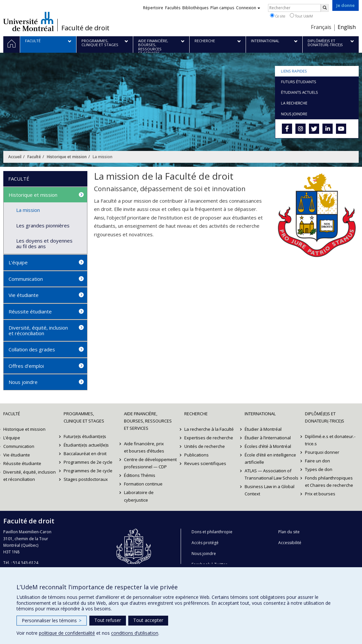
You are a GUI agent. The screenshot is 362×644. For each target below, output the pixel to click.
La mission (28, 210)
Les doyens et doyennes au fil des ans (44, 243)
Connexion (248, 8)
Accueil (15, 157)
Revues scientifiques (205, 463)
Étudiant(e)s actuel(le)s (86, 445)
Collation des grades (32, 349)
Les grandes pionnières (43, 225)
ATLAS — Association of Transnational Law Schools (271, 474)
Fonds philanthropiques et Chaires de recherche (329, 482)
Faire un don (317, 461)
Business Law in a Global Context (270, 490)
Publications (196, 455)
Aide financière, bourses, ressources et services (148, 421)
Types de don (319, 469)
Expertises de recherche (209, 438)
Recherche (196, 414)
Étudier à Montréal (263, 429)
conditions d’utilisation (135, 633)
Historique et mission (67, 157)
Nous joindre (23, 382)
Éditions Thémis (140, 475)
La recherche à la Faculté (209, 429)
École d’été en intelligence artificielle (270, 458)
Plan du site (289, 532)
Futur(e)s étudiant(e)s (85, 436)
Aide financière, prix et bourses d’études (144, 447)
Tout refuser (108, 620)
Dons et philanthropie (212, 532)
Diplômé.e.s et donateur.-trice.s (330, 440)
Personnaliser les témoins (52, 620)
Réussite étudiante (30, 311)
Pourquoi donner (322, 452)
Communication (26, 279)
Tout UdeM (301, 16)
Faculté (34, 157)
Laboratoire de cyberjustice (139, 496)
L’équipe (18, 262)
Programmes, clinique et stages (84, 417)
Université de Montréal (29, 21)
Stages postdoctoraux (86, 479)
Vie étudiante (24, 295)
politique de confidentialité (67, 633)
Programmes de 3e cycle (88, 471)
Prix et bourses (320, 494)
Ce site (278, 16)
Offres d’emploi (26, 366)
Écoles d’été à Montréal (268, 446)
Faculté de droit (85, 28)
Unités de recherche (205, 446)
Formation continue (143, 484)
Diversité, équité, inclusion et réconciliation (38, 330)
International (260, 414)
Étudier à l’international (268, 438)
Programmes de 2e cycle (88, 462)
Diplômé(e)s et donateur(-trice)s (325, 417)
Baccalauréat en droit (85, 454)
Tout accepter (148, 620)
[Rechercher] (325, 8)
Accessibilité (290, 543)
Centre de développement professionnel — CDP (150, 463)
